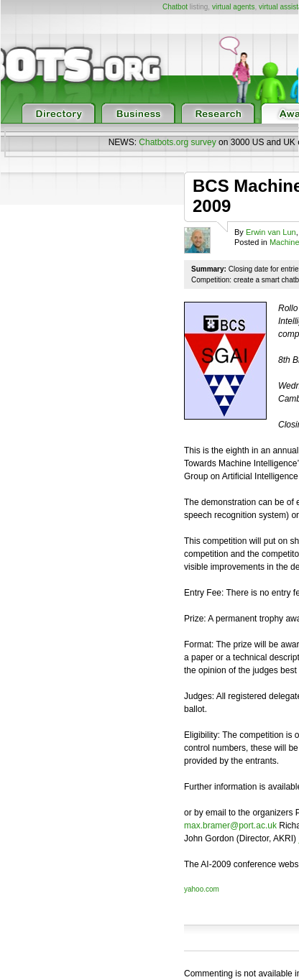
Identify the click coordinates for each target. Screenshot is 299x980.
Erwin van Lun (271, 232)
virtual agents (233, 7)
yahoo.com (202, 889)
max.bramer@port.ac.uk (230, 826)
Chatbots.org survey (177, 142)
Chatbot (175, 7)
